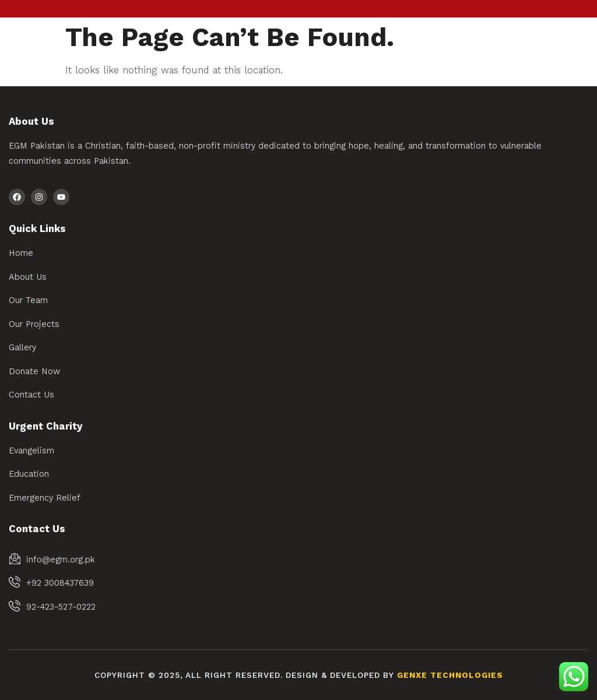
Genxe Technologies (450, 675)
